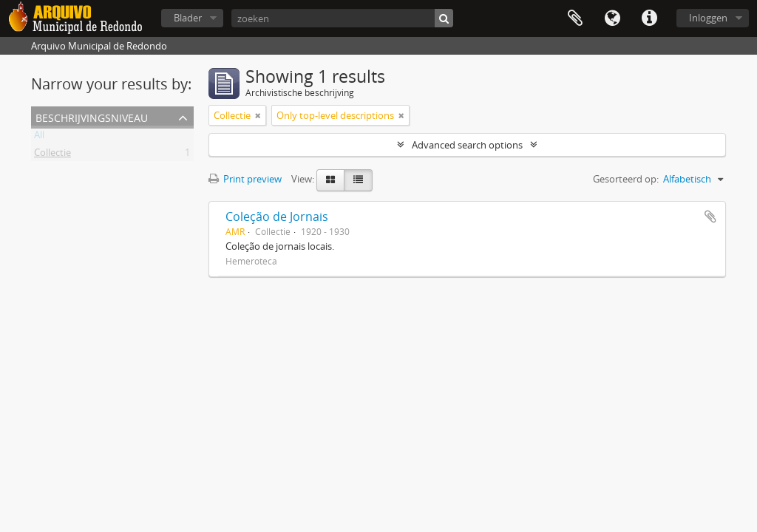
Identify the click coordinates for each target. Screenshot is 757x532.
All (39, 137)
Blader (188, 18)
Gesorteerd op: (626, 179)
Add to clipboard (710, 216)
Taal (612, 18)
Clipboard (575, 18)
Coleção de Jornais (277, 216)
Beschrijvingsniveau (92, 116)
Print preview (245, 179)
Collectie (52, 155)
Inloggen (708, 18)
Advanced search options (467, 145)
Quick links (649, 18)
